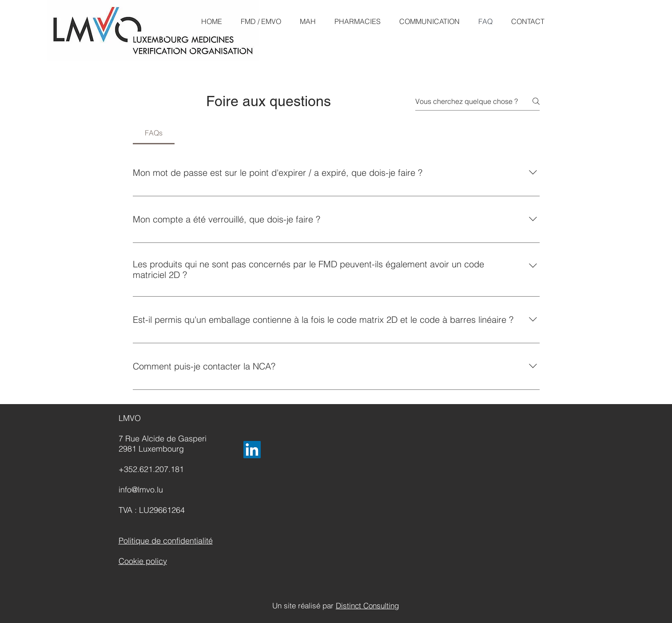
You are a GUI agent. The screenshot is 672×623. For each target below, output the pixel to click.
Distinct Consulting (367, 605)
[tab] (154, 133)
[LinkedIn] (252, 450)
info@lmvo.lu (141, 490)
